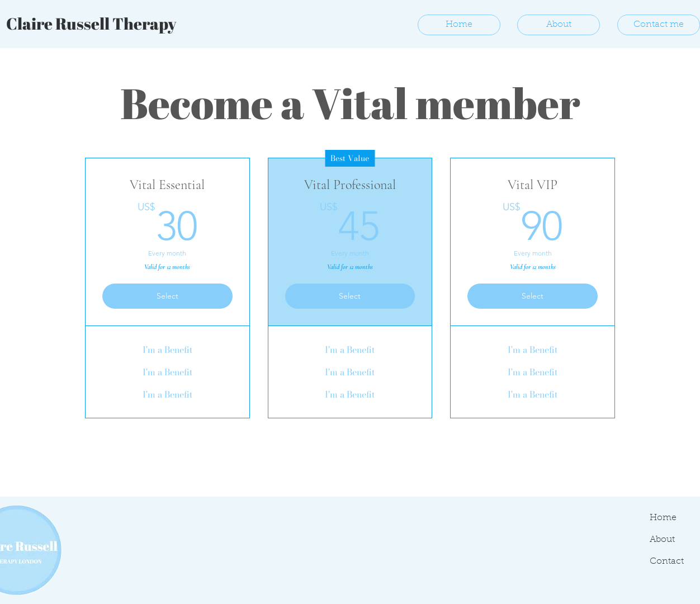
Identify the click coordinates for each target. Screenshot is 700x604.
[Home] (459, 25)
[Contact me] (659, 25)
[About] (559, 25)
